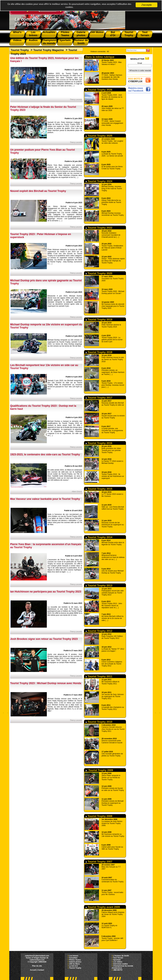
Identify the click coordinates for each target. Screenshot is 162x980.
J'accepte (146, 5)
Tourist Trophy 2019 (99, 320)
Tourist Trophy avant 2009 (103, 907)
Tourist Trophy (20, 50)
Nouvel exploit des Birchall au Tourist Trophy (38, 191)
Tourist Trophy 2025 (99, 136)
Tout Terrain (118, 958)
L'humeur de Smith (121, 956)
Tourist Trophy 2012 (99, 631)
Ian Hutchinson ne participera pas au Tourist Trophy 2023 (46, 592)
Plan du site (37, 966)
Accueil (33, 970)
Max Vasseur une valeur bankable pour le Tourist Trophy (45, 499)
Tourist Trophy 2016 (99, 443)
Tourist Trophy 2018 (99, 352)
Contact (41, 970)
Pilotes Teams (75, 960)
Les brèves (74, 956)
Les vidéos (118, 962)
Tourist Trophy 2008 (99, 816)
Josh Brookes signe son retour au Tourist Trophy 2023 (44, 639)
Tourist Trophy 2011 (99, 676)
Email (140, 63)
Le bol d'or (74, 966)
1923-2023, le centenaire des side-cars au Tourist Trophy (45, 454)
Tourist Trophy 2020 (99, 273)
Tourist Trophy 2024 (99, 181)
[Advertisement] (140, 138)
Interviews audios (120, 964)
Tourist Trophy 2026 (99, 90)
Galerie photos (75, 962)
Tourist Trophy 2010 (99, 722)
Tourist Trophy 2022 (99, 228)
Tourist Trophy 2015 (99, 489)
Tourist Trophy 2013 (99, 586)
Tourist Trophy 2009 (99, 770)
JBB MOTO (118, 970)
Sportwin (117, 960)
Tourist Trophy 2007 (99, 862)
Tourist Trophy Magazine (49, 50)
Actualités (73, 958)
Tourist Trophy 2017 (99, 398)
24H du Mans (74, 964)
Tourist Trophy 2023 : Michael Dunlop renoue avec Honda (46, 683)
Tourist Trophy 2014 (99, 537)
